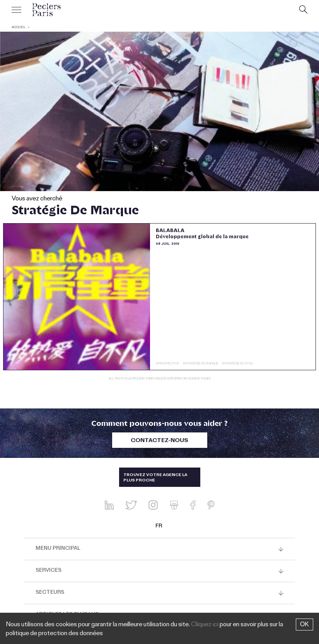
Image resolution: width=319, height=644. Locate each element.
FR (159, 527)
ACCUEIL (19, 28)
